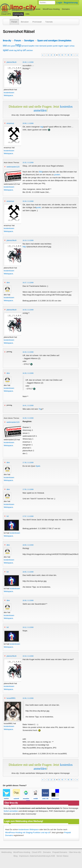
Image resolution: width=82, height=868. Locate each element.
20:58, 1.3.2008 (28, 123)
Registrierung (71, 3)
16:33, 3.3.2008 (28, 310)
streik (11, 50)
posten (50, 46)
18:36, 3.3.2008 (28, 600)
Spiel (38, 466)
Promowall (37, 22)
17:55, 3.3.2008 (28, 489)
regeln (61, 46)
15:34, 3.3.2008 (28, 201)
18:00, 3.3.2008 (28, 545)
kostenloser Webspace (11, 9)
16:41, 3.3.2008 (28, 405)
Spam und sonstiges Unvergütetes (54, 40)
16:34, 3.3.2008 (28, 352)
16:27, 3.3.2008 (28, 283)
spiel (6, 50)
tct (8, 516)
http (18, 45)
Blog (15, 856)
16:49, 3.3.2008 (28, 418)
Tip (40, 409)
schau (72, 46)
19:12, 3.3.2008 (28, 627)
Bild (41, 172)
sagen (66, 46)
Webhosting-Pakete (32, 9)
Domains (66, 9)
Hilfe (28, 14)
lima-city (7, 40)
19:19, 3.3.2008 (28, 656)
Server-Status (62, 856)
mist (37, 46)
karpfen (32, 46)
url (24, 50)
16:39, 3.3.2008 (28, 373)
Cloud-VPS (6, 14)
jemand (25, 46)
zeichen (30, 50)
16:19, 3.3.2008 (28, 240)
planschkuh (12, 62)
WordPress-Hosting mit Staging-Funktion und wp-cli (28, 832)
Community (18, 14)
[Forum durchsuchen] (47, 3)
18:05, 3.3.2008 (28, 572)
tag (15, 50)
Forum (14, 22)
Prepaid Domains (60, 852)
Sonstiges (29, 40)
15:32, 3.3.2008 (28, 163)
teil (19, 50)
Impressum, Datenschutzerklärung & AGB (37, 856)
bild (5, 46)
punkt (55, 46)
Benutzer (25, 22)
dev (8, 282)
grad (13, 46)
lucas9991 (11, 698)
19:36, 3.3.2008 (28, 698)
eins (9, 46)
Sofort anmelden (11, 811)
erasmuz (10, 123)
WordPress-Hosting (51, 9)
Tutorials (49, 22)
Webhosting (6, 852)
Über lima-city (75, 852)
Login (59, 3)
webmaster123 (13, 167)
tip (21, 50)
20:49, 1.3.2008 (28, 62)
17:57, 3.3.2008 (28, 516)
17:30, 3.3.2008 (28, 463)
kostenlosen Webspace (29, 829)
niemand (43, 46)
